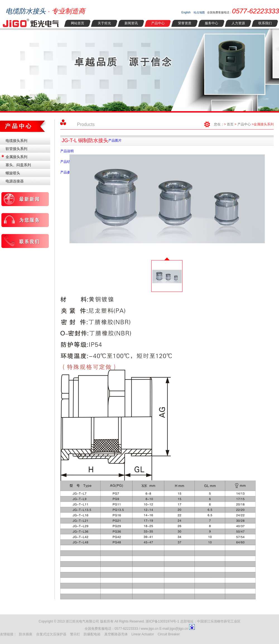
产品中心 (158, 23)
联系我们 (265, 23)
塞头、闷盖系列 (18, 165)
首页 (230, 124)
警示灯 (75, 634)
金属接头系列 (16, 157)
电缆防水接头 (26, 11)
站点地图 (199, 12)
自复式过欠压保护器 (51, 634)
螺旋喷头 (13, 173)
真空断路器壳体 (116, 634)
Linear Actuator (143, 634)
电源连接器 (15, 181)
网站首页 (78, 23)
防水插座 (26, 634)
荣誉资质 (185, 23)
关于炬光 (104, 23)
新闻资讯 (131, 23)
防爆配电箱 (92, 634)
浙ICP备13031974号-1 (162, 621)
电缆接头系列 (16, 141)
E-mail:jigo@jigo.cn (174, 629)
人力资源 (238, 23)
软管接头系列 (16, 149)
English (186, 12)
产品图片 (115, 140)
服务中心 (211, 23)
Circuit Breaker (169, 634)
